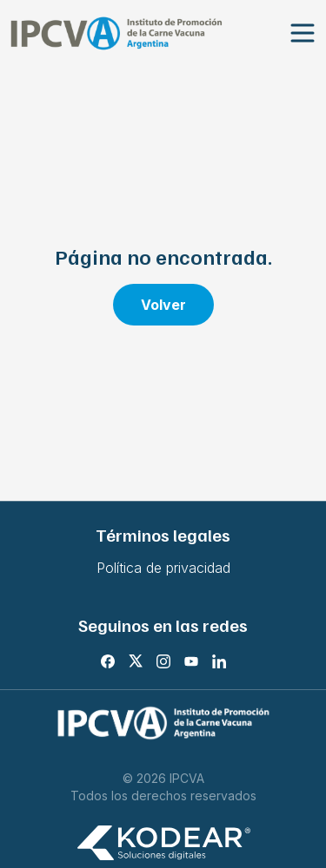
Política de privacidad (163, 568)
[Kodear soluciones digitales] (163, 843)
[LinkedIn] (219, 661)
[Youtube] (191, 661)
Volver (163, 305)
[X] (136, 661)
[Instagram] (163, 661)
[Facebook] (108, 661)
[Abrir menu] (303, 33)
